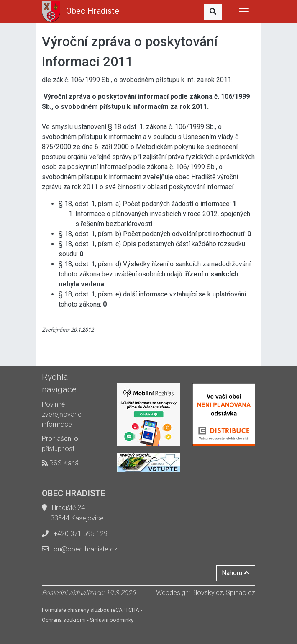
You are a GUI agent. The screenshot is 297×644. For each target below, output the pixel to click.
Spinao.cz (241, 593)
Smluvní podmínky (112, 620)
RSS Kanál (61, 463)
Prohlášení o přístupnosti (60, 444)
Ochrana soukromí (64, 620)
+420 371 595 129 (81, 534)
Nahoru (236, 573)
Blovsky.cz (207, 593)
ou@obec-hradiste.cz (85, 549)
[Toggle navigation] (244, 12)
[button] (213, 12)
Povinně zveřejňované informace (62, 414)
